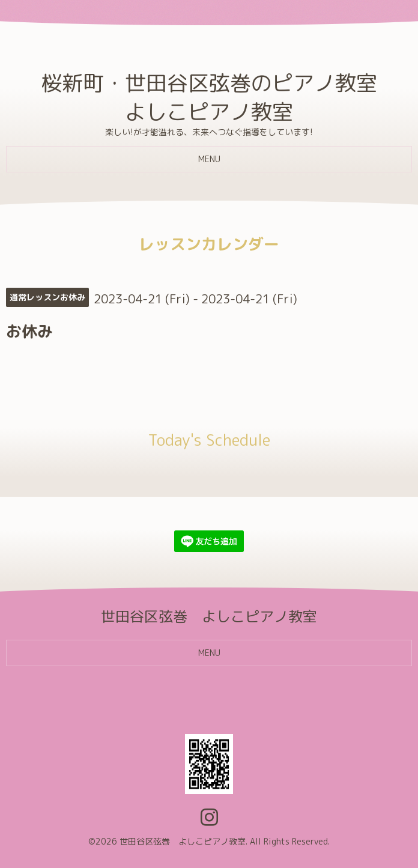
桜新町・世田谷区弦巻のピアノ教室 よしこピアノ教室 (209, 97)
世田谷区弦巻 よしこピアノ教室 (183, 841)
